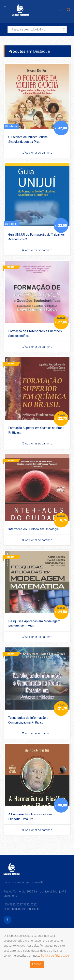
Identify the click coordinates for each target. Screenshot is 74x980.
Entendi (37, 964)
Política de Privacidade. (55, 956)
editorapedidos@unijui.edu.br (22, 909)
